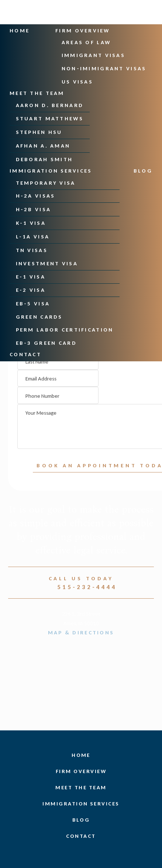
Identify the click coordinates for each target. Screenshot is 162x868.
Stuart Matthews (50, 118)
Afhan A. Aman (43, 146)
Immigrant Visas (93, 55)
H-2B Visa (34, 209)
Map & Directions (81, 633)
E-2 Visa (31, 290)
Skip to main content (0, 34)
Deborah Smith (44, 159)
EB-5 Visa (33, 303)
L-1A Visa (33, 236)
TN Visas (32, 250)
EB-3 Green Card (46, 343)
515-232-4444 (81, 587)
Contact (25, 354)
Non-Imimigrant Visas (104, 68)
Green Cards (39, 316)
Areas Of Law (86, 42)
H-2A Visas (36, 196)
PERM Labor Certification (65, 329)
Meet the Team (37, 93)
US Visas (77, 82)
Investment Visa (47, 263)
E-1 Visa (31, 276)
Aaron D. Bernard (50, 105)
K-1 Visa (31, 223)
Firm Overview (82, 31)
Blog (143, 170)
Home (20, 31)
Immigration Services (50, 170)
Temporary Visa (46, 183)
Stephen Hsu (39, 132)
